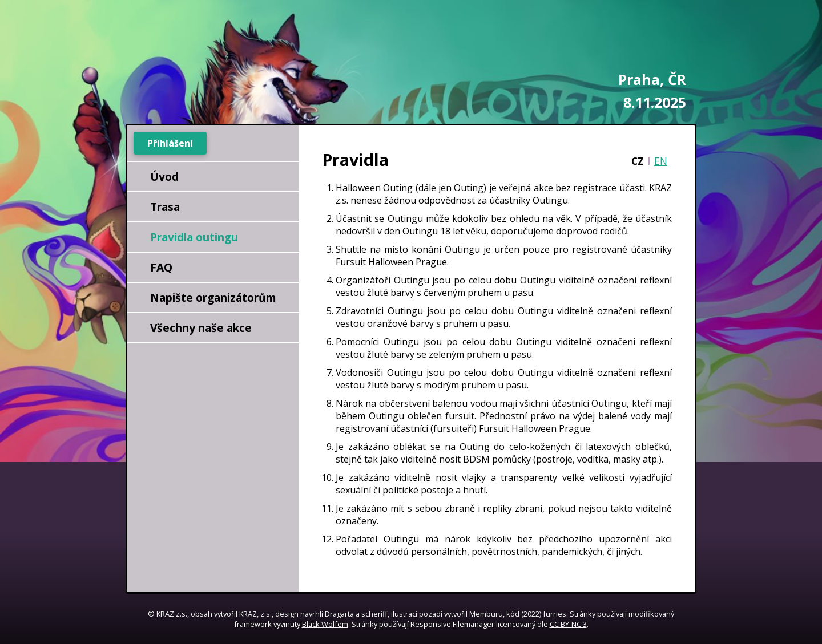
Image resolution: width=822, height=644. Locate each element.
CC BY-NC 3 (568, 624)
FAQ (161, 267)
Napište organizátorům (213, 297)
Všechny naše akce (201, 328)
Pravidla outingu (194, 237)
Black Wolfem (325, 624)
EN (661, 161)
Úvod (164, 177)
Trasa (165, 207)
